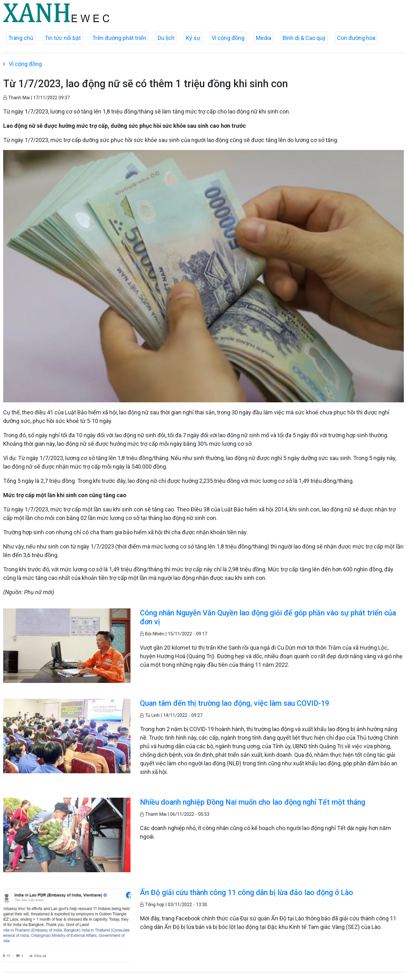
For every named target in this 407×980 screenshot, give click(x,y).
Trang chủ (21, 38)
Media (264, 38)
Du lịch (166, 38)
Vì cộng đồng (228, 38)
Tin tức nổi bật (63, 38)
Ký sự (193, 38)
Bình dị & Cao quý (304, 38)
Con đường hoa (356, 38)
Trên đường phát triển (119, 38)
